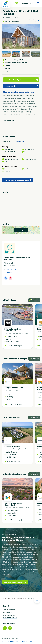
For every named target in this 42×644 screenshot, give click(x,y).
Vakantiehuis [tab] (20, 141)
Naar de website (21, 86)
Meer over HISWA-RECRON (15, 582)
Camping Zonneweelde (14, 388)
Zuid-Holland (17, 333)
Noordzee (25, 333)
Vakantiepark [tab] (7, 141)
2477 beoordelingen (15, 520)
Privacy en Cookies (8, 641)
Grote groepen (32, 598)
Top (37, 600)
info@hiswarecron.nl (10, 618)
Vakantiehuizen (31, 3)
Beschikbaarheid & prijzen (21, 80)
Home (14, 598)
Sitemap (30, 641)
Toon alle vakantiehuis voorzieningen (18, 180)
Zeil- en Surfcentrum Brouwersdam (13, 330)
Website (10, 273)
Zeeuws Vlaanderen (26, 449)
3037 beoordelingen (14, 21)
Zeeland (16, 390)
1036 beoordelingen (15, 404)
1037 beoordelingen (15, 346)
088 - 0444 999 (12, 270)
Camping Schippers (12, 446)
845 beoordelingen (15, 461)
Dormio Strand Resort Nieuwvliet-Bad (13, 504)
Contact (25, 641)
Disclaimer (18, 641)
